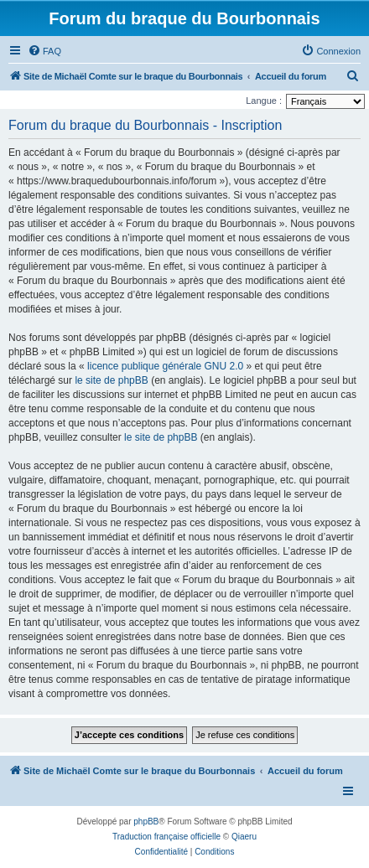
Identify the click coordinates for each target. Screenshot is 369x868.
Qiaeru (244, 837)
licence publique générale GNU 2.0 (165, 366)
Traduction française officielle (166, 837)
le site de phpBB (111, 380)
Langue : (264, 101)
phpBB (146, 821)
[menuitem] (44, 51)
